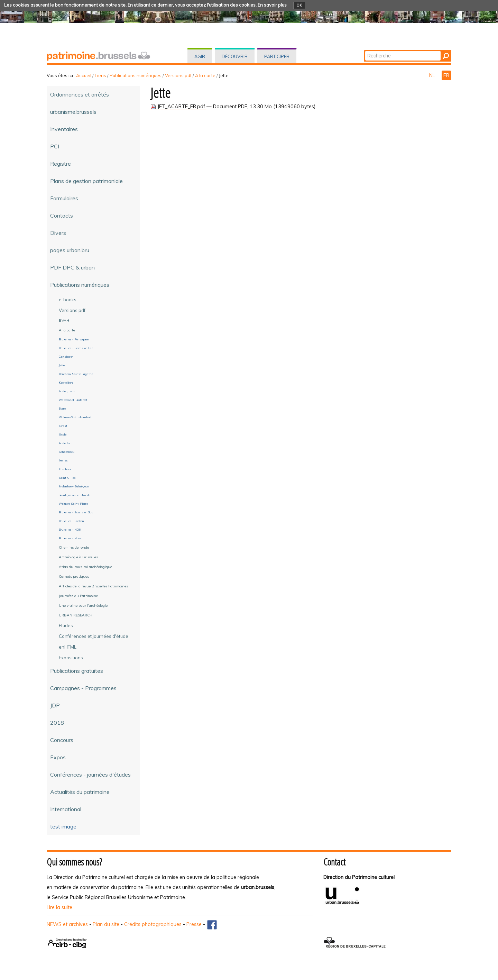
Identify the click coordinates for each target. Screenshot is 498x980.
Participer (277, 56)
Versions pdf (178, 75)
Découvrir (235, 56)
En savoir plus (272, 5)
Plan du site (106, 924)
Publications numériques (136, 75)
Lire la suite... (61, 907)
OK (299, 5)
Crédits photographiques (153, 924)
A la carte (205, 75)
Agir (200, 56)
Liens (100, 75)
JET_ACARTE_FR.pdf (178, 107)
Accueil (84, 75)
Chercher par (365, 50)
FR (446, 75)
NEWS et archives (67, 924)
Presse (194, 924)
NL (433, 75)
